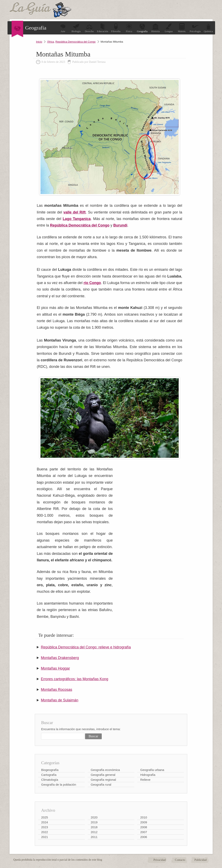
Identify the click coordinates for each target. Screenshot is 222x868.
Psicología (195, 28)
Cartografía (49, 775)
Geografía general (103, 775)
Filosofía (116, 28)
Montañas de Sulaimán (60, 700)
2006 (144, 837)
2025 (44, 817)
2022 (44, 832)
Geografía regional (103, 780)
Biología (76, 28)
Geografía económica (105, 770)
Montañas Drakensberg (60, 658)
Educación (103, 28)
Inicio (39, 42)
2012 (94, 832)
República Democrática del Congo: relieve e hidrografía (86, 647)
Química (208, 28)
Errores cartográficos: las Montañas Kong (75, 679)
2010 (144, 817)
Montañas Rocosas (57, 690)
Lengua (169, 28)
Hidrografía (148, 775)
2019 (94, 822)
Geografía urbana (152, 770)
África (51, 42)
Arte (63, 28)
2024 (44, 822)
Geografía (142, 28)
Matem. (182, 28)
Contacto (180, 860)
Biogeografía (50, 770)
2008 (144, 827)
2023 (44, 827)
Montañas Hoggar (55, 668)
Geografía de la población (59, 785)
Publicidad (201, 860)
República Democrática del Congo (75, 42)
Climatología (50, 780)
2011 (94, 837)
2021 (44, 837)
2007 (144, 832)
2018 (94, 827)
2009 (144, 822)
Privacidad (160, 860)
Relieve (145, 780)
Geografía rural (101, 785)
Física (129, 28)
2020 (94, 817)
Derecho (89, 28)
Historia (155, 28)
